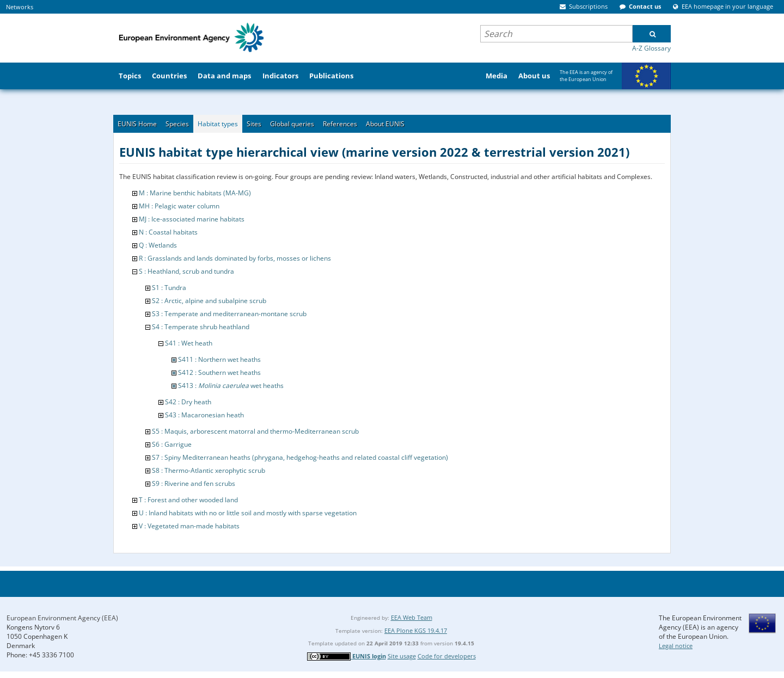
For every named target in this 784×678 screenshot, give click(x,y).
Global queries (292, 124)
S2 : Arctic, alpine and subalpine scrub (209, 301)
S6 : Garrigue (172, 444)
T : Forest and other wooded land (188, 500)
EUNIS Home (137, 124)
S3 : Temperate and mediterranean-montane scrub (229, 314)
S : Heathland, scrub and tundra (186, 271)
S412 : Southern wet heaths (219, 372)
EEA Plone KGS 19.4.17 (416, 630)
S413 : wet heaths (231, 386)
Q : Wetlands (158, 245)
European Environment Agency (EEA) (62, 618)
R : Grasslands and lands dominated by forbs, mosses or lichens (235, 258)
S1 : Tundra (169, 288)
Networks (20, 7)
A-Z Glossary (651, 48)
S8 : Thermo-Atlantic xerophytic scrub (209, 470)
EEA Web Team (412, 617)
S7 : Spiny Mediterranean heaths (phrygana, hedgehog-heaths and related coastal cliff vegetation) (300, 457)
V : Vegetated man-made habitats (189, 526)
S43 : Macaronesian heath (204, 415)
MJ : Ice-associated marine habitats (192, 219)
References (340, 124)
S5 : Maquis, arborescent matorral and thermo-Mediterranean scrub (255, 431)
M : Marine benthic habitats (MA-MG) (195, 193)
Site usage (402, 656)
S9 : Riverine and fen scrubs (194, 483)
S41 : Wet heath (189, 343)
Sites (254, 124)
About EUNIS (385, 124)
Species (177, 124)
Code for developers (447, 656)
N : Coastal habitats (168, 232)
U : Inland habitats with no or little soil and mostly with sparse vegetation (248, 513)
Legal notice (676, 646)
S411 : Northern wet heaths (219, 359)
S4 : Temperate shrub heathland (201, 327)
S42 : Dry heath (188, 402)
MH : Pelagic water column (179, 206)
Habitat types (218, 124)
